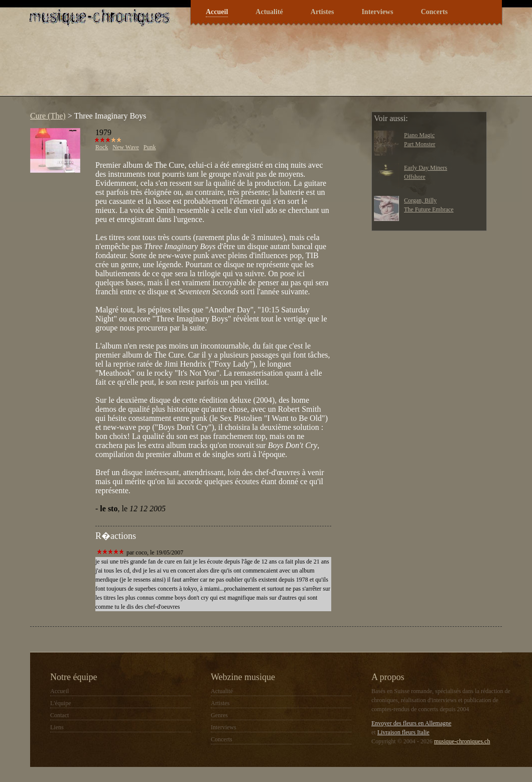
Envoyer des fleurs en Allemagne (411, 723)
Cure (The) (48, 116)
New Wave (125, 147)
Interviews (377, 12)
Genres (219, 715)
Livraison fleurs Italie (404, 732)
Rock (102, 147)
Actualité (269, 12)
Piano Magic (419, 135)
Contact (59, 715)
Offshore (415, 177)
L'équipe (60, 703)
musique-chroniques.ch (462, 741)
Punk (150, 147)
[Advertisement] (208, 67)
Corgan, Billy (420, 200)
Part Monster (420, 144)
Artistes (322, 12)
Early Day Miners (426, 168)
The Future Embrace (429, 209)
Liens (57, 727)
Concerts (434, 12)
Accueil (217, 12)
